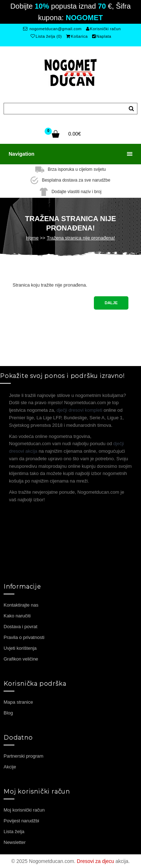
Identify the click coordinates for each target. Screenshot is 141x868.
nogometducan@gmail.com (52, 29)
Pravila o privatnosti (24, 637)
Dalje (111, 303)
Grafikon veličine (21, 659)
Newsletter (15, 842)
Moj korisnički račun (24, 810)
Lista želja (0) (46, 36)
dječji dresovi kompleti (79, 410)
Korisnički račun (103, 29)
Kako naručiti (17, 616)
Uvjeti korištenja (20, 648)
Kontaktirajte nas (21, 605)
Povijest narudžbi (21, 821)
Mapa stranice (18, 702)
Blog (8, 713)
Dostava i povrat (21, 627)
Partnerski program (24, 756)
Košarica (77, 36)
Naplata (102, 36)
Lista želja (14, 832)
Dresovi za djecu (96, 861)
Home (32, 238)
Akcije (10, 767)
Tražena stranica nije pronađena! (81, 238)
